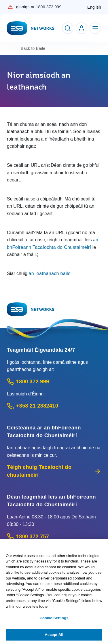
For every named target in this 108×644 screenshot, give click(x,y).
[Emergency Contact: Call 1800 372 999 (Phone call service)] (54, 382)
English (94, 7)
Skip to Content (5, 5)
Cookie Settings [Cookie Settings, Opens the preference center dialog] (54, 620)
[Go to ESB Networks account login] (82, 28)
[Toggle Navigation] (95, 28)
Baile (33, 48)
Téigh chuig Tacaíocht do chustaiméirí (54, 471)
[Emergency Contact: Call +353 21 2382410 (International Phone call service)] (54, 406)
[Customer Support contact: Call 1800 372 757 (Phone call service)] (54, 537)
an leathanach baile (50, 273)
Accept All (54, 636)
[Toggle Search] (68, 28)
